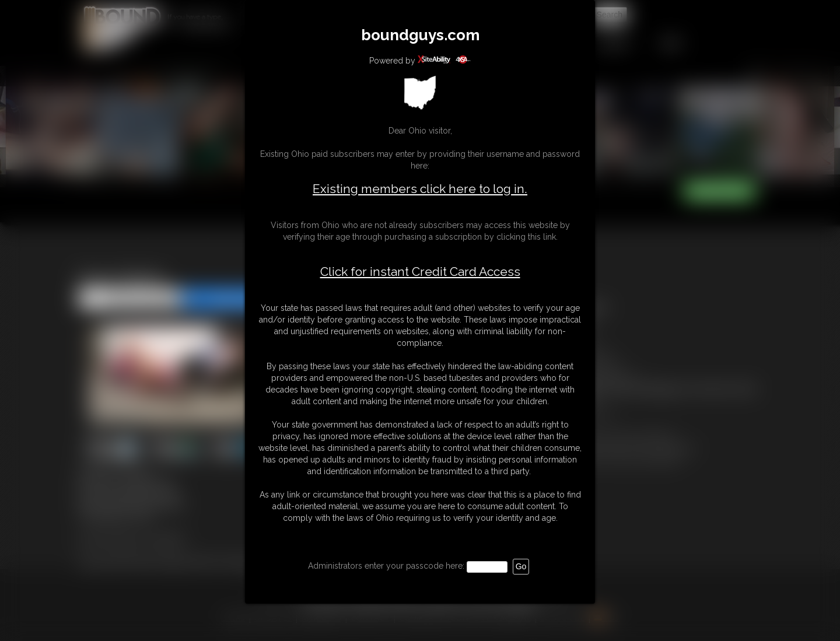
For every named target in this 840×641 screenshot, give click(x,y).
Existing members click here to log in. (420, 189)
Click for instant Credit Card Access (420, 272)
